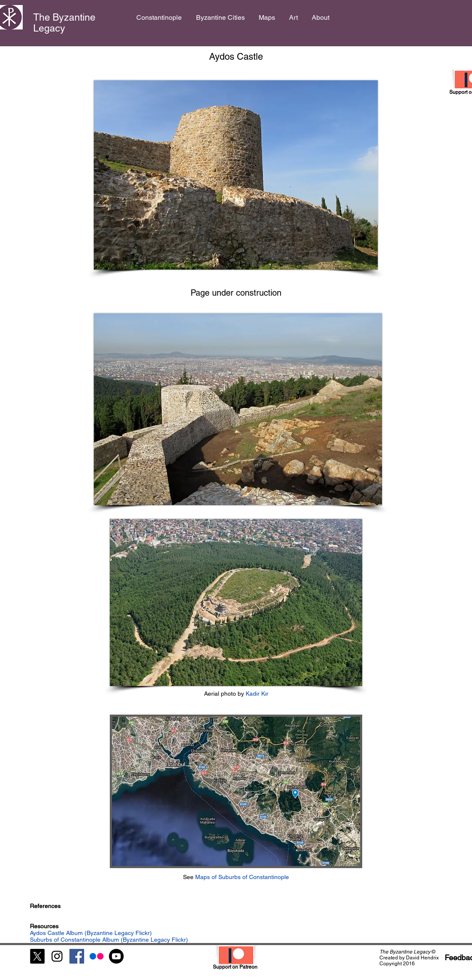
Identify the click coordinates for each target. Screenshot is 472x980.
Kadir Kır (256, 694)
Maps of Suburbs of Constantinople (242, 877)
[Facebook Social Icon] (77, 956)
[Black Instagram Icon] (57, 956)
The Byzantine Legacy (64, 23)
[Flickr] (97, 956)
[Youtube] (116, 956)
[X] (37, 956)
